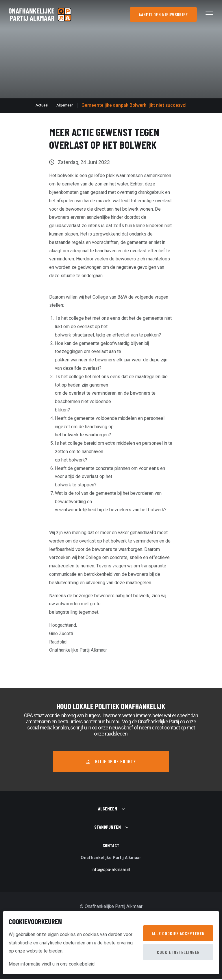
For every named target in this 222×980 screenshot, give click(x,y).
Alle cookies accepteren (178, 933)
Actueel (42, 105)
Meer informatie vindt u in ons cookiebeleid (52, 964)
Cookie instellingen (178, 952)
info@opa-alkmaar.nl (111, 871)
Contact (111, 847)
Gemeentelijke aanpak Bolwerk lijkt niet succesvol (134, 105)
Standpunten (108, 828)
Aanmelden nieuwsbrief (163, 14)
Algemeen (65, 105)
